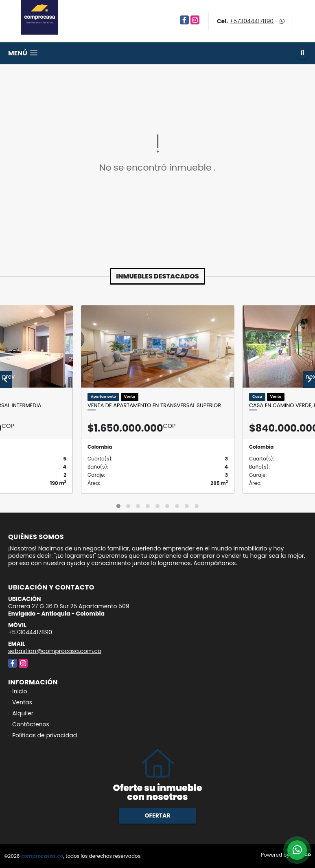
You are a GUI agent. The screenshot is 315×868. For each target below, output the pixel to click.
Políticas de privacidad (45, 735)
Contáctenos (31, 724)
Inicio (20, 691)
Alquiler (23, 713)
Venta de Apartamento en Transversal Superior (154, 406)
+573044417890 (252, 21)
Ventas (22, 702)
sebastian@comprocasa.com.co (55, 651)
